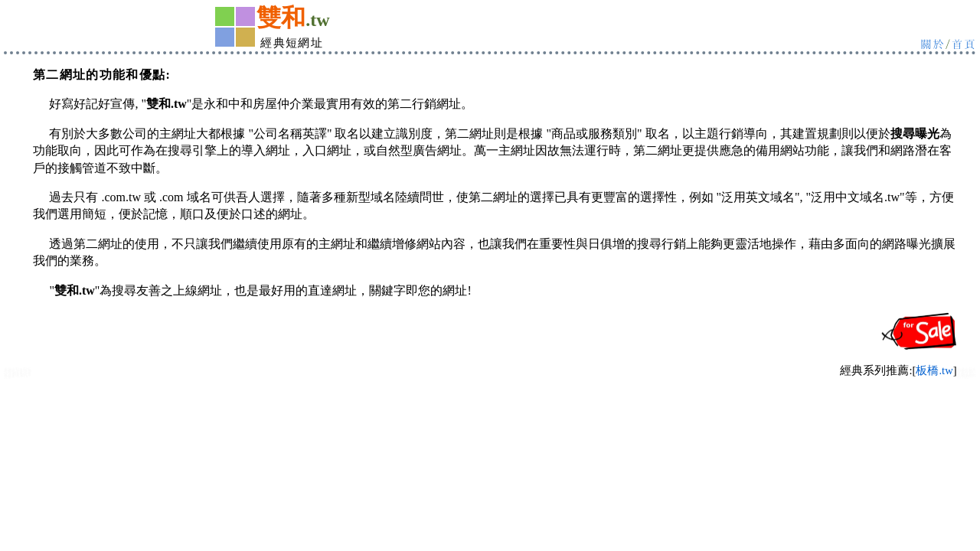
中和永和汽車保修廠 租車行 (18, 376)
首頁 (964, 43)
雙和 (281, 18)
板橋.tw (934, 370)
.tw (317, 20)
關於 (933, 43)
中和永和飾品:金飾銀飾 (967, 377)
